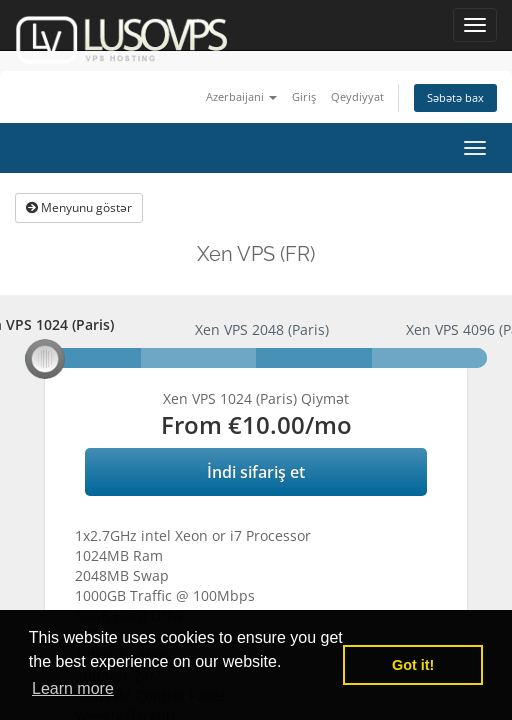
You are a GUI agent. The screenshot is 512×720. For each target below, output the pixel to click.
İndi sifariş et (256, 472)
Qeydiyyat (357, 96)
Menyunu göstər (79, 207)
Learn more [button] (73, 688)
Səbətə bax (455, 97)
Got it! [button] (413, 665)
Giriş (304, 96)
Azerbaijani (241, 96)
